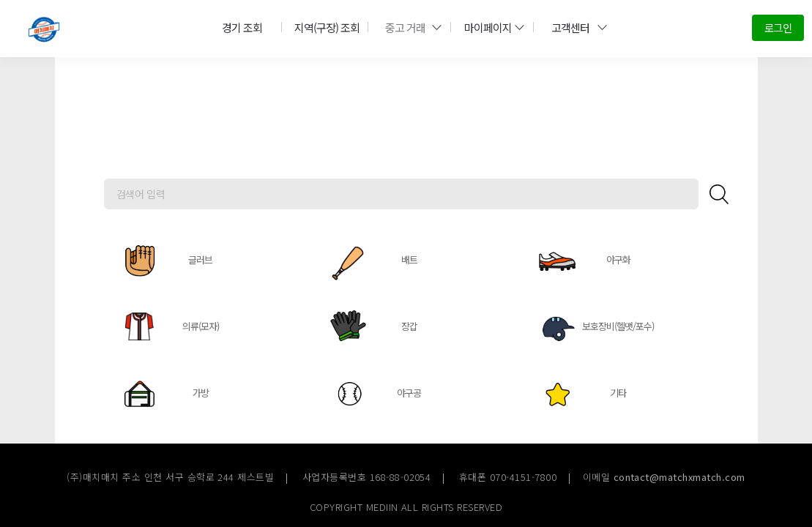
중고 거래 (409, 27)
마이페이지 (490, 27)
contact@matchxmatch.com (679, 477)
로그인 (778, 27)
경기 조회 (241, 27)
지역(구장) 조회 (323, 27)
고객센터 (575, 27)
